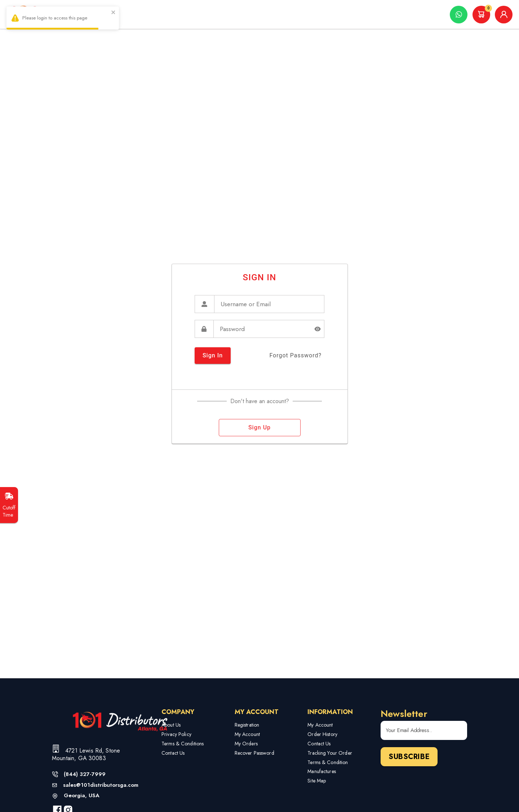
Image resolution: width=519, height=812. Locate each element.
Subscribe (409, 757)
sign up (260, 428)
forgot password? (295, 356)
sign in (213, 356)
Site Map (317, 781)
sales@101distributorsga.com (101, 785)
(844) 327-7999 (85, 774)
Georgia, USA (82, 796)
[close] (114, 13)
